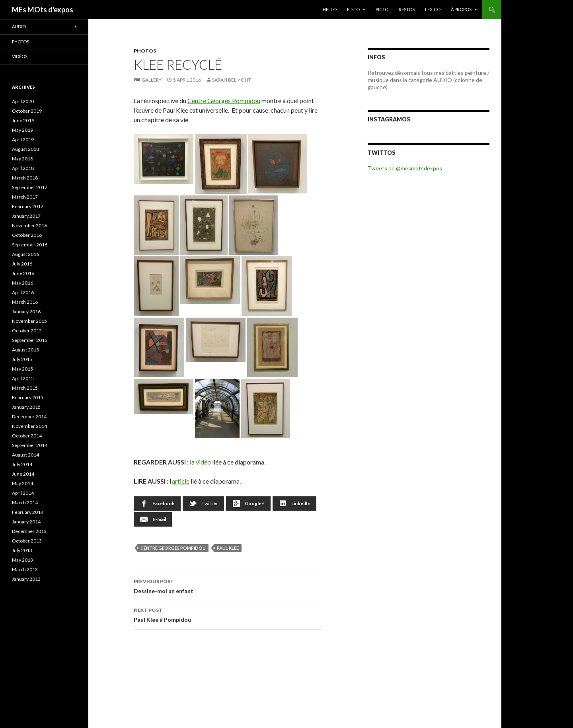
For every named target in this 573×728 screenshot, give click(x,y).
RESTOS (407, 9)
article (181, 481)
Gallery (152, 80)
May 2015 (22, 369)
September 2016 (30, 245)
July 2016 (22, 264)
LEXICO (433, 9)
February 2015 (28, 397)
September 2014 (30, 445)
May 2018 (22, 159)
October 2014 (27, 436)
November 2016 (29, 225)
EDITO (353, 9)
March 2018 (25, 178)
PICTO (382, 9)
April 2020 (23, 101)
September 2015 (30, 340)
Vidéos (20, 56)
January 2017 (26, 216)
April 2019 (23, 140)
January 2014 (26, 522)
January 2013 (26, 579)
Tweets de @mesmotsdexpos (405, 168)
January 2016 (26, 311)
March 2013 (25, 569)
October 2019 (27, 111)
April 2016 (23, 292)
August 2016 (25, 254)
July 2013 (22, 550)
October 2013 (27, 541)
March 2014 (25, 503)
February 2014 (28, 512)
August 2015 (25, 350)
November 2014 (29, 426)
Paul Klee (228, 548)
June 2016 (23, 273)
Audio (19, 26)
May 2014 (22, 483)
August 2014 (25, 455)
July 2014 (22, 464)
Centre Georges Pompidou (224, 101)
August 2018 (25, 149)
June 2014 (23, 474)
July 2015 (22, 359)
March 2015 (25, 388)
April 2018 (23, 168)
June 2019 (23, 120)
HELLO (330, 9)
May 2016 (22, 283)
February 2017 (28, 206)
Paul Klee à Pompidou (228, 614)
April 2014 (23, 493)
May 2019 (22, 130)
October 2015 (27, 331)
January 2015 (26, 407)
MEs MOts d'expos (43, 10)
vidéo (203, 462)
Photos (145, 51)
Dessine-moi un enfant (228, 586)
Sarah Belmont (232, 80)
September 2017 (30, 187)
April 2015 (23, 378)
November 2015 (29, 321)
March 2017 (25, 197)
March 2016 (25, 302)
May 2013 (22, 560)
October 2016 (27, 235)
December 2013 (29, 531)
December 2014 (29, 417)
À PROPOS (461, 9)
